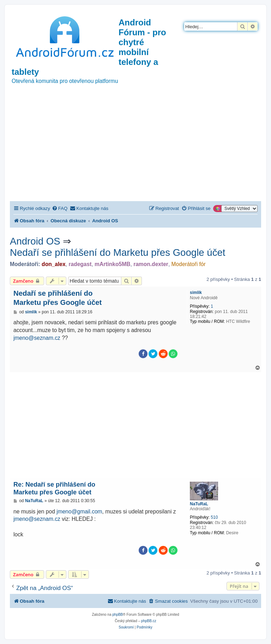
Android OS (35, 241)
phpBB (118, 615)
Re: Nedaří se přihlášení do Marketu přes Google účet (54, 489)
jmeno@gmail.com (79, 511)
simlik (196, 293)
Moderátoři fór (189, 264)
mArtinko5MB (112, 264)
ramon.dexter (151, 264)
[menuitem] (60, 208)
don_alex (54, 264)
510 (214, 517)
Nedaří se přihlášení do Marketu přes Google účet (118, 252)
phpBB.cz (149, 621)
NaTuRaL (199, 504)
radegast (80, 264)
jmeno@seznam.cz (37, 338)
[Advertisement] (135, 148)
